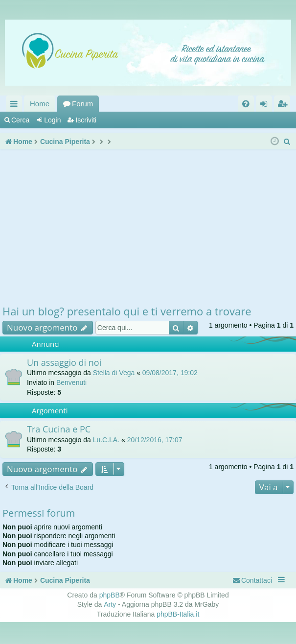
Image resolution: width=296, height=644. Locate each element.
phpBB (110, 595)
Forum (82, 104)
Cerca (20, 120)
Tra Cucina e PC (59, 429)
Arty (110, 604)
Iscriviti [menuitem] (284, 106)
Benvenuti (71, 382)
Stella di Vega (114, 373)
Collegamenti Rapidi (16, 106)
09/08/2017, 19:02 (170, 373)
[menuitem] (246, 104)
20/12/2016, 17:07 (155, 440)
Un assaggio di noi (64, 362)
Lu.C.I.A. (106, 440)
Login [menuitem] (266, 106)
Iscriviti (86, 120)
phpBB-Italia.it (178, 614)
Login (52, 120)
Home (40, 104)
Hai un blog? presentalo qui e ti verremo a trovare (127, 311)
